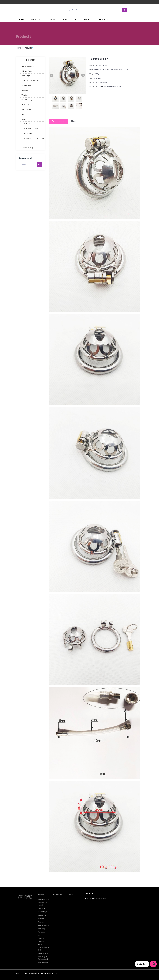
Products (35, 19)
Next (83, 75)
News (64, 19)
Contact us (104, 19)
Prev (52, 75)
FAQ (75, 19)
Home (22, 19)
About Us (88, 19)
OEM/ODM (51, 19)
